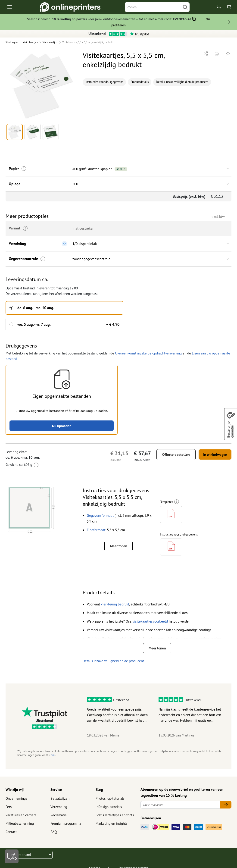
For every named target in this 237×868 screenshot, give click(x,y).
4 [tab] (183, 747)
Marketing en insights (111, 827)
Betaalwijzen (60, 802)
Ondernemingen (17, 802)
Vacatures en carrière (21, 818)
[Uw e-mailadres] (180, 808)
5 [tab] (210, 747)
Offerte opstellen (172, 454)
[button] (41, 86)
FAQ (54, 835)
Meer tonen (118, 546)
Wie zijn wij (15, 793)
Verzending (59, 810)
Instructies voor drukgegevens (104, 82)
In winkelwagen (213, 454)
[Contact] (12, 856)
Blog (99, 793)
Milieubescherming (20, 827)
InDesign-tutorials (109, 810)
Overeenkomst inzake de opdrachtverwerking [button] (148, 352)
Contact (11, 835)
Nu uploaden (62, 425)
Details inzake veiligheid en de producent (182, 82)
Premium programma (66, 827)
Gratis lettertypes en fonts (115, 818)
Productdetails (140, 82)
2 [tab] (128, 747)
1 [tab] (101, 747)
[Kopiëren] (194, 20)
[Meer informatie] (23, 169)
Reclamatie (59, 818)
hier (53, 758)
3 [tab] (156, 747)
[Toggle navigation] (10, 7)
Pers (9, 810)
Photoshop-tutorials (110, 802)
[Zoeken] (153, 7)
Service (56, 793)
